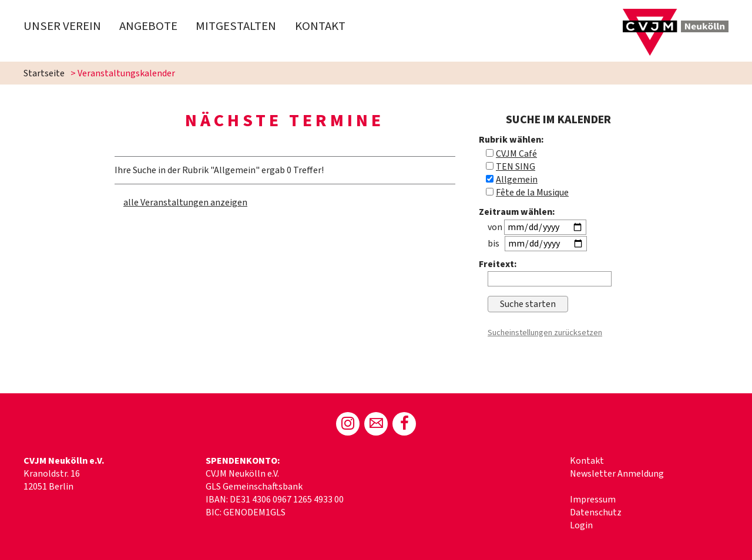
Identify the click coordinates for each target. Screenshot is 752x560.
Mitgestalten (236, 26)
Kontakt (320, 26)
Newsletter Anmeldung (617, 474)
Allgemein (517, 180)
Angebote (148, 26)
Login (581, 525)
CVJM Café (516, 154)
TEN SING (516, 167)
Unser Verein (62, 26)
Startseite (44, 73)
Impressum (593, 500)
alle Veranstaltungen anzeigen (185, 203)
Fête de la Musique (532, 193)
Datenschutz (596, 512)
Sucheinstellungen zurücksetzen (545, 333)
